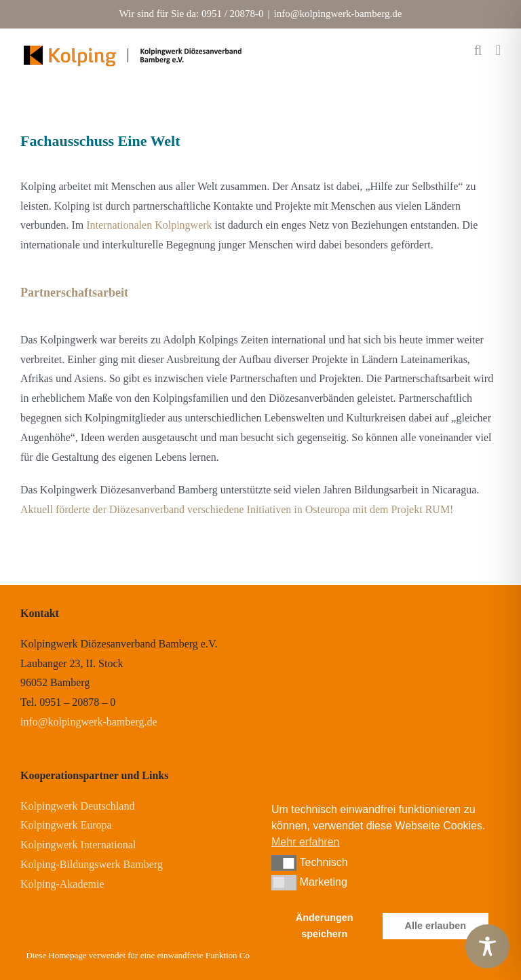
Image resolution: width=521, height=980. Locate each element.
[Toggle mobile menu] (498, 51)
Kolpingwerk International (78, 845)
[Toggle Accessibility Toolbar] (487, 946)
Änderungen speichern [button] (325, 926)
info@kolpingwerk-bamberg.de (338, 14)
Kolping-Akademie (62, 884)
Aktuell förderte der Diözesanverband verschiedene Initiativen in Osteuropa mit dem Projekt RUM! (237, 509)
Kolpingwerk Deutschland (77, 806)
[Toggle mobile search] (478, 51)
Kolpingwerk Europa (66, 825)
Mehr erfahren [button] (306, 842)
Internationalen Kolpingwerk (149, 225)
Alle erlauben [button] (436, 926)
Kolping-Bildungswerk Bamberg (92, 864)
